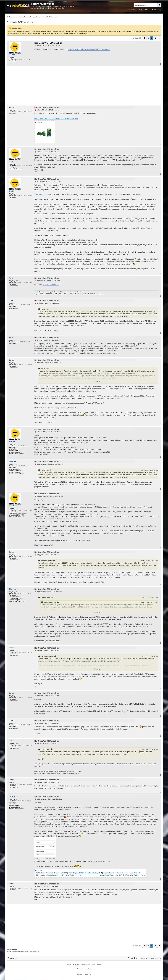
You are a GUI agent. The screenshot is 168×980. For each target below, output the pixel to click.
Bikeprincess (13, 462)
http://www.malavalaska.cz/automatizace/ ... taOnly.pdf (89, 49)
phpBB (77, 964)
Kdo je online (12, 949)
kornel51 (12, 107)
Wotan (11, 338)
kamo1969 (12, 441)
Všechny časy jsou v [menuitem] (150, 958)
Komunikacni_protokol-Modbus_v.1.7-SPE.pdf (122, 873)
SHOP (139, 10)
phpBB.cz (89, 969)
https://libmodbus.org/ (51, 284)
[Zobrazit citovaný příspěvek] (51, 470)
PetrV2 (11, 278)
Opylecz (12, 301)
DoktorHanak (13, 506)
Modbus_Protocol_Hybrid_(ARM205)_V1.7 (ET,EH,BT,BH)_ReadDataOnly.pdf (69, 873)
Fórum (132, 10)
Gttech (11, 161)
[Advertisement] (84, 86)
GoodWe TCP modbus (20, 22)
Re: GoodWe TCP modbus (48, 43)
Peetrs (11, 884)
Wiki (154, 10)
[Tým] (136, 958)
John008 (12, 191)
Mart (10, 741)
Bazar (146, 10)
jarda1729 (12, 55)
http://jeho (43, 195)
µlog (160, 10)
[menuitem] (32, 17)
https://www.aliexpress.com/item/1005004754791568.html (56, 118)
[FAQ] (130, 958)
